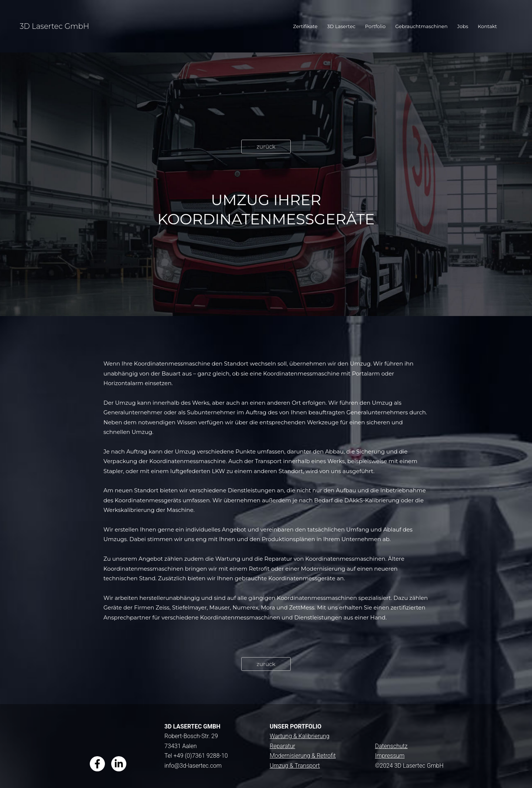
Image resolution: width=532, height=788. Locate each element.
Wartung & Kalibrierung (300, 736)
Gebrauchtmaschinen (422, 26)
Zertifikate (305, 26)
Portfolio (375, 26)
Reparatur (282, 746)
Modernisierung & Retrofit (303, 756)
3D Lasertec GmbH (54, 26)
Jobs (463, 26)
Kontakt (487, 26)
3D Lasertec (341, 26)
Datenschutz (391, 746)
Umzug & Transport (295, 766)
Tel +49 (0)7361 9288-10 (196, 756)
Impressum (390, 756)
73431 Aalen (181, 746)
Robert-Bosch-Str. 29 (191, 736)
